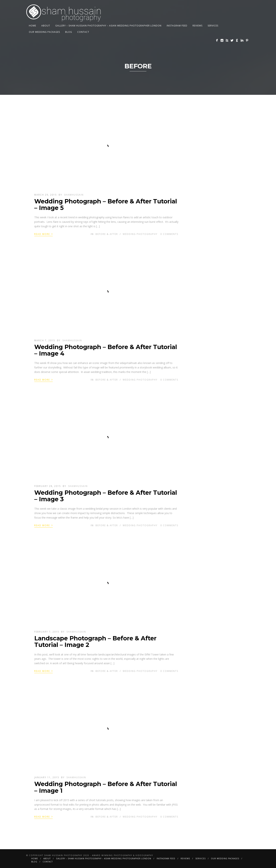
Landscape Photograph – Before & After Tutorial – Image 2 (95, 642)
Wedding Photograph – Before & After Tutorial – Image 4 (106, 350)
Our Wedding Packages (44, 32)
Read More (43, 234)
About (46, 26)
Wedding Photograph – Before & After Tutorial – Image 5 (106, 205)
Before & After (107, 234)
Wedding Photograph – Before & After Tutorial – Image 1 (106, 787)
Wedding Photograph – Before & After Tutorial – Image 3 (106, 496)
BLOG (69, 32)
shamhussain (74, 195)
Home (32, 26)
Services (213, 26)
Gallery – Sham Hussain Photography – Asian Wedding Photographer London (108, 26)
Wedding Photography (140, 234)
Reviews (198, 26)
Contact (83, 32)
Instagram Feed (177, 26)
